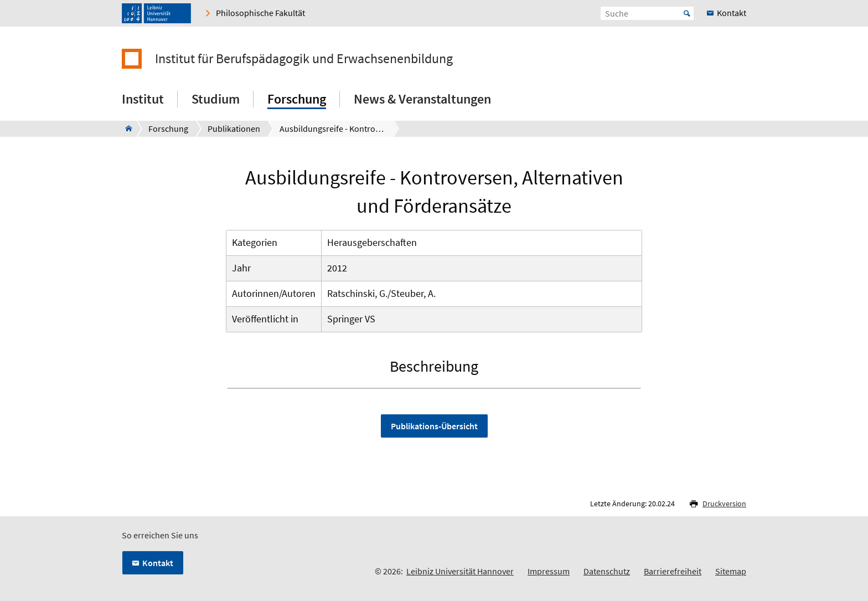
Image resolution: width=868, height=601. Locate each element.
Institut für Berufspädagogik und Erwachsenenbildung (304, 59)
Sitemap (731, 571)
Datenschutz (607, 571)
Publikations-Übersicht (434, 426)
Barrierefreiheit (673, 571)
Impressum (549, 571)
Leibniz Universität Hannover (460, 571)
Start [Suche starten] (687, 13)
